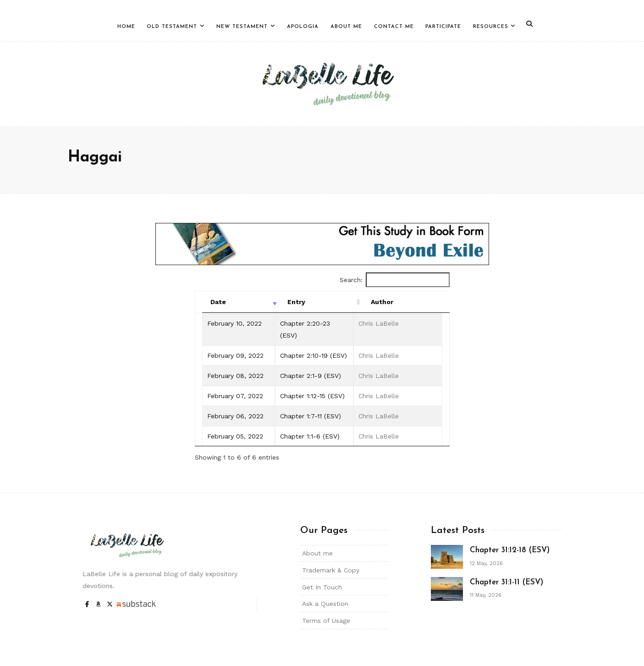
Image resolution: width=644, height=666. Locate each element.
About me (317, 553)
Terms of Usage (326, 621)
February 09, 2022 (235, 355)
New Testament (242, 27)
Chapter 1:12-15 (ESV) (312, 396)
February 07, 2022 (235, 396)
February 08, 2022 (235, 376)
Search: (395, 280)
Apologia (303, 27)
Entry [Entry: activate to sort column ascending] (296, 302)
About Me (346, 27)
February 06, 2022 (235, 416)
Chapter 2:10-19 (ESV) (314, 355)
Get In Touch (322, 587)
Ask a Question (325, 604)
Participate (443, 27)
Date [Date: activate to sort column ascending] (218, 302)
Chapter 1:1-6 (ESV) (310, 436)
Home (126, 27)
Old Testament (172, 27)
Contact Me (394, 27)
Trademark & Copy (331, 570)
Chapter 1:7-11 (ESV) (311, 416)
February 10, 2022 (234, 323)
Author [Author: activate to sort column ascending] (382, 302)
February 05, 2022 (235, 436)
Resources (491, 27)
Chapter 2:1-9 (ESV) (311, 376)
